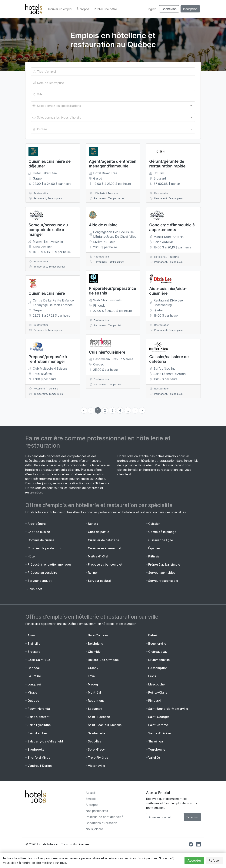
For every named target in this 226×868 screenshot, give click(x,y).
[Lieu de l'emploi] (113, 94)
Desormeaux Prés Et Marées (113, 359)
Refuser (214, 860)
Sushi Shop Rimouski (107, 300)
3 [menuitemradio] (112, 410)
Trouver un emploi (60, 9)
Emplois (91, 799)
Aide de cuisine (103, 225)
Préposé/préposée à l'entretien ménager (48, 359)
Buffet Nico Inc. (165, 368)
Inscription (190, 9)
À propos (83, 9)
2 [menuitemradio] (105, 410)
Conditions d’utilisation (101, 823)
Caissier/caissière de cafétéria (169, 359)
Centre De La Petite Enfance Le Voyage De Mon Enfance (53, 303)
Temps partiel (57, 267)
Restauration (41, 193)
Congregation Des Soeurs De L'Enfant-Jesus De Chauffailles (115, 234)
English (151, 9)
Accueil (91, 793)
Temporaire (40, 267)
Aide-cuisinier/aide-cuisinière (168, 291)
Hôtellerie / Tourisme (46, 389)
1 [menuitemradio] (98, 410)
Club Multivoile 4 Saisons (50, 368)
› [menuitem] (135, 410)
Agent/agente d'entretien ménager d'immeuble (113, 164)
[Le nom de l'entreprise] (113, 83)
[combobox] (113, 106)
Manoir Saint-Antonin (48, 241)
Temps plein (55, 198)
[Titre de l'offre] (113, 72)
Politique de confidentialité (104, 817)
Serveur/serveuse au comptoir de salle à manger (48, 230)
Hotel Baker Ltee (45, 173)
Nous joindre (94, 829)
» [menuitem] (142, 410)
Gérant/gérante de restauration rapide (167, 164)
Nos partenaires (97, 811)
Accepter (194, 860)
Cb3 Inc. (160, 173)
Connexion (169, 9)
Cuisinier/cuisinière (47, 293)
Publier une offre (105, 9)
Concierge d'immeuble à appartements (172, 227)
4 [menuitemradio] (120, 410)
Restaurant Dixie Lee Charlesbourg (168, 303)
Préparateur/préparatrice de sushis (112, 291)
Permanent (40, 198)
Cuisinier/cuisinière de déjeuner (50, 164)
